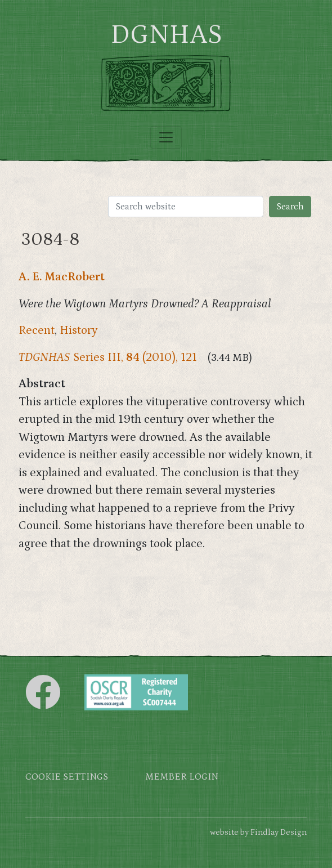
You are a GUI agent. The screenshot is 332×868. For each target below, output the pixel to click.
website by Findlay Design (258, 832)
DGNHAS (166, 35)
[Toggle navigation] (166, 137)
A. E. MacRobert (62, 277)
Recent (37, 330)
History (79, 330)
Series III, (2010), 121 (108, 357)
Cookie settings (67, 777)
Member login (182, 777)
